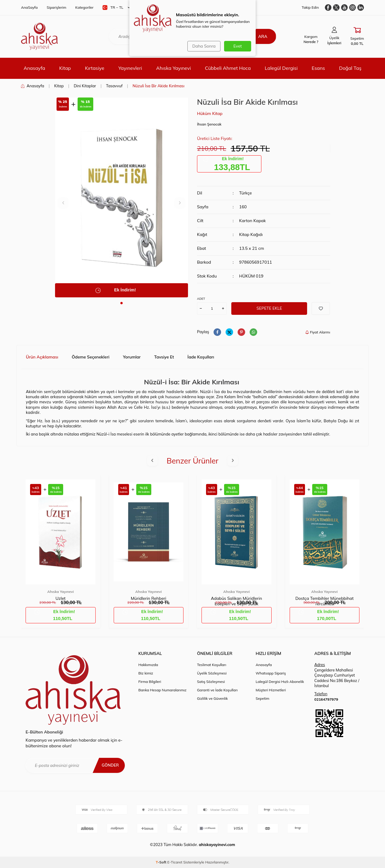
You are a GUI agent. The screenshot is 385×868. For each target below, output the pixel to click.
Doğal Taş (350, 68)
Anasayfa (34, 68)
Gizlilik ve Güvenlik (212, 698)
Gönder (110, 765)
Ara (261, 36)
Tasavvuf (114, 86)
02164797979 (326, 699)
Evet (238, 46)
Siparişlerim (56, 7)
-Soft (162, 862)
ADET (201, 299)
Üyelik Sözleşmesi (212, 673)
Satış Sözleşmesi (211, 682)
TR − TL (116, 8)
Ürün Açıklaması (42, 357)
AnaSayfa (29, 7)
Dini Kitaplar (85, 86)
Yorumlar (132, 357)
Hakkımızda (148, 665)
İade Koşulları (201, 357)
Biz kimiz (146, 673)
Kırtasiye (94, 68)
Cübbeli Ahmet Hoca (228, 68)
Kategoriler (84, 7)
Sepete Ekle (269, 308)
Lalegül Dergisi (281, 68)
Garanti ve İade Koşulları (217, 690)
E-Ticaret (175, 862)
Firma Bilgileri (150, 682)
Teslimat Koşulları (212, 665)
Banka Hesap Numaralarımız (162, 690)
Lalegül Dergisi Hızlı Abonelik (280, 682)
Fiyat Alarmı (318, 332)
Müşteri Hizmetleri (271, 690)
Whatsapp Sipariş (271, 673)
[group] (122, 198)
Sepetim (262, 698)
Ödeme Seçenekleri (90, 357)
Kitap (65, 68)
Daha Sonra (203, 46)
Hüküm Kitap (210, 113)
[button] (122, 303)
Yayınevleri (130, 68)
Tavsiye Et (164, 357)
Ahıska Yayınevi (173, 68)
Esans (318, 68)
